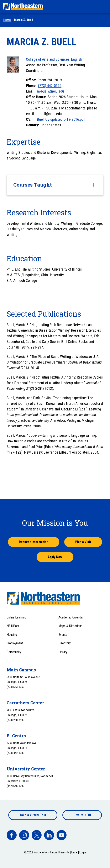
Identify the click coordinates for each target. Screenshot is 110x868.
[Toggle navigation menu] (103, 7)
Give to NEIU (82, 815)
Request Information (34, 542)
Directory (65, 643)
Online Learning (16, 617)
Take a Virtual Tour (33, 815)
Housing (12, 635)
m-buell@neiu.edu (51, 91)
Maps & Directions (70, 626)
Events (63, 635)
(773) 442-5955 (50, 86)
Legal (74, 852)
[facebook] (12, 835)
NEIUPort (13, 626)
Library (63, 652)
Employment (15, 643)
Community (14, 652)
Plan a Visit (83, 542)
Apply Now (55, 557)
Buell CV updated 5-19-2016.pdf (61, 119)
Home (7, 20)
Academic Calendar (71, 617)
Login (83, 852)
